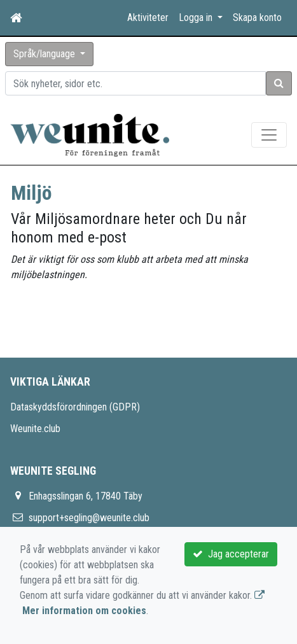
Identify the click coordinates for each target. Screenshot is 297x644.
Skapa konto (257, 17)
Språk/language (45, 54)
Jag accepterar (231, 554)
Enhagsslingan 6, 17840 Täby (86, 496)
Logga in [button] (197, 17)
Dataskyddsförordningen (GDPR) (75, 407)
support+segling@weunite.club (89, 518)
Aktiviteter (148, 17)
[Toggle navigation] (269, 135)
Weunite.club (35, 429)
